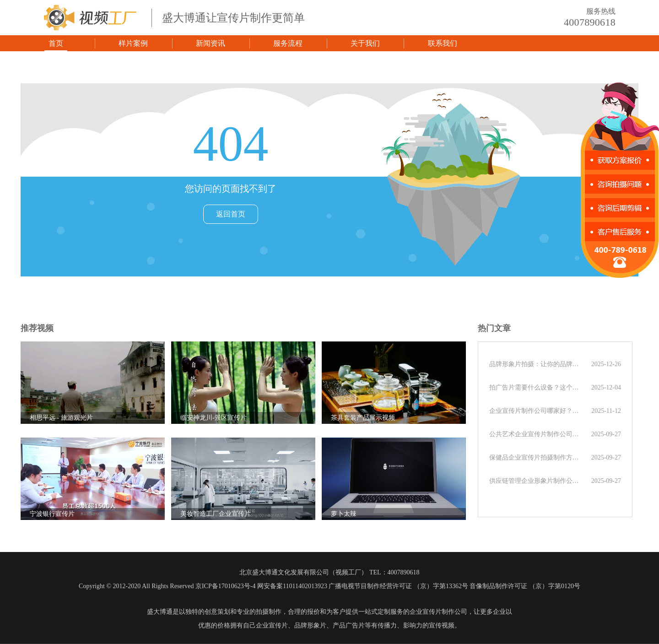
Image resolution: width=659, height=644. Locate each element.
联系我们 (443, 43)
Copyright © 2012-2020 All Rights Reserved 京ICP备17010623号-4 (167, 586)
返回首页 (231, 214)
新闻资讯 (211, 43)
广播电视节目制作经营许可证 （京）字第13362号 (398, 586)
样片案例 (133, 43)
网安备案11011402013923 (292, 586)
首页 (56, 43)
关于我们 (365, 43)
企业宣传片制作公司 (438, 612)
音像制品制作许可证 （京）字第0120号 (525, 586)
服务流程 (288, 43)
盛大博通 (160, 612)
